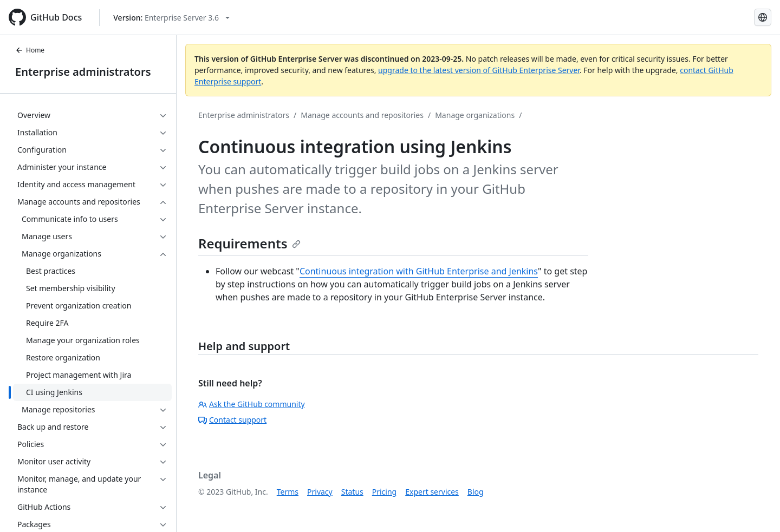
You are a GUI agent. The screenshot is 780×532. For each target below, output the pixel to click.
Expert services (432, 492)
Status (352, 492)
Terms (288, 492)
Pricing (384, 492)
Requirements (249, 243)
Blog (476, 492)
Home (30, 50)
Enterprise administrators (83, 72)
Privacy (320, 492)
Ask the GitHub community (252, 404)
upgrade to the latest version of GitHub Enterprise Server (479, 70)
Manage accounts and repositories (362, 115)
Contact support (232, 420)
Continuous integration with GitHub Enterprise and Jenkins (419, 271)
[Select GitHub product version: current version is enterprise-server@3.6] (171, 18)
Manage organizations (475, 115)
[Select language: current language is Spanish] (763, 17)
